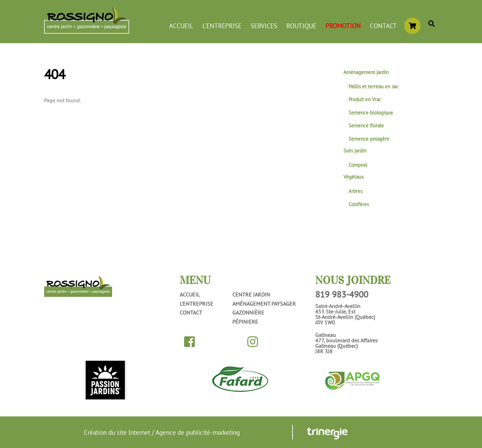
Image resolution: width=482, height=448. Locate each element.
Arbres (355, 191)
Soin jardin (355, 151)
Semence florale (366, 126)
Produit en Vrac (365, 99)
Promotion (343, 26)
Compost (358, 165)
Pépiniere (245, 322)
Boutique (301, 26)
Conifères (359, 204)
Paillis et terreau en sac (373, 86)
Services (264, 26)
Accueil (181, 26)
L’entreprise (222, 26)
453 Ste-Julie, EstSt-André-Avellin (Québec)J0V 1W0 (345, 317)
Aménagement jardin (366, 72)
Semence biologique (371, 113)
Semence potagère (369, 139)
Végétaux (354, 177)
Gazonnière (248, 312)
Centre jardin (251, 294)
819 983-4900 (342, 294)
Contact (383, 26)
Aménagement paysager (264, 304)
